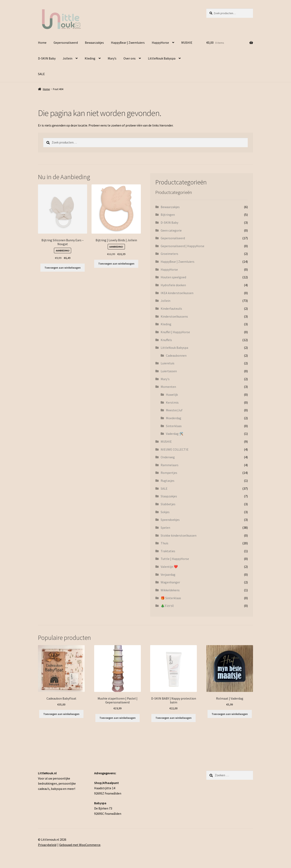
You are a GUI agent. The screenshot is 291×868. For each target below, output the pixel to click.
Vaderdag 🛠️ (175, 434)
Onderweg (168, 457)
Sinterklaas (174, 426)
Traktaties (168, 551)
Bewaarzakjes (94, 43)
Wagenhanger (170, 582)
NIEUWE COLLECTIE (175, 449)
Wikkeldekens (170, 590)
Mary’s (112, 58)
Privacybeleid (47, 845)
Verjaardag (168, 574)
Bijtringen (168, 215)
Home (42, 43)
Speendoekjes (170, 520)
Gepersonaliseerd (66, 43)
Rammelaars (170, 465)
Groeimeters (169, 254)
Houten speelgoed (173, 277)
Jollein (67, 58)
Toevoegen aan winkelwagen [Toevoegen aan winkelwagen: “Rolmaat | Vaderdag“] (230, 714)
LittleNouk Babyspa (162, 58)
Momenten (168, 387)
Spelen (165, 528)
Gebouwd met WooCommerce (80, 845)
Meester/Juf (174, 410)
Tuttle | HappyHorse (175, 559)
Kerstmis (172, 402)
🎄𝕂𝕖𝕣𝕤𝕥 (167, 606)
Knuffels (166, 340)
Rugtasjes (168, 481)
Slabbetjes (168, 504)
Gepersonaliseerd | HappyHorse (182, 246)
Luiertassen (169, 371)
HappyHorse (160, 43)
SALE (41, 74)
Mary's (165, 379)
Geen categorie (171, 230)
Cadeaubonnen (176, 355)
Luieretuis (168, 363)
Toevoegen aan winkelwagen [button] (63, 268)
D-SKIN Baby (47, 58)
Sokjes (165, 512)
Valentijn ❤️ (169, 567)
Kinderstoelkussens (174, 316)
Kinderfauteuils (171, 308)
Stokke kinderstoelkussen (179, 535)
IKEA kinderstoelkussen (177, 293)
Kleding (90, 58)
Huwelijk (172, 395)
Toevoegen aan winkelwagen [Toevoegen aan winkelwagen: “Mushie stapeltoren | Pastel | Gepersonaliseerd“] (118, 718)
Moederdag (174, 418)
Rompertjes (169, 473)
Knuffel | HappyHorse (175, 332)
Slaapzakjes (169, 496)
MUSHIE (187, 43)
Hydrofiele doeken (173, 285)
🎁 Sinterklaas (171, 598)
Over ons (130, 58)
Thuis (164, 543)
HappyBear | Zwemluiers (128, 43)
